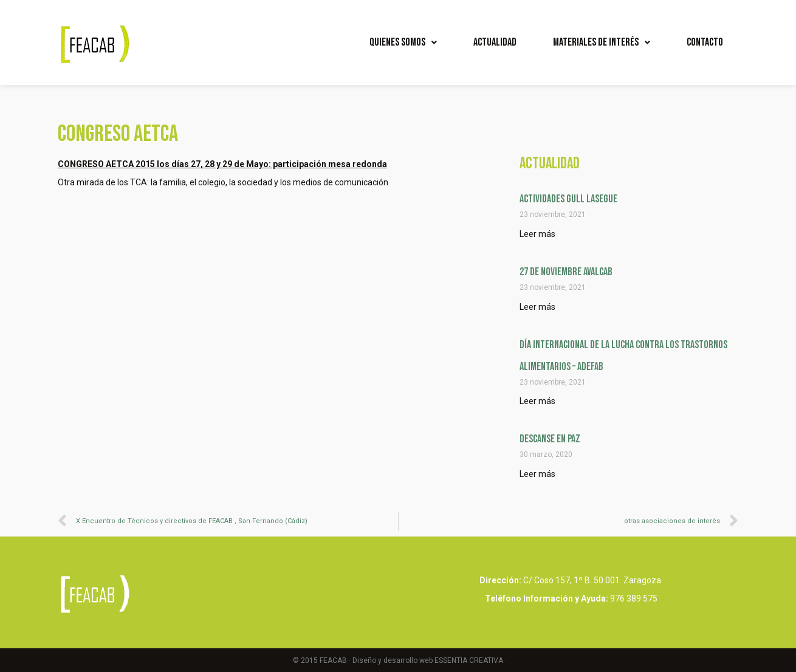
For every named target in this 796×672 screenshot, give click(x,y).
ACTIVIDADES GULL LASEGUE (568, 199)
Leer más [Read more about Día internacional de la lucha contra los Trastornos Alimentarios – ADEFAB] (537, 401)
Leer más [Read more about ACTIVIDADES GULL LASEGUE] (537, 234)
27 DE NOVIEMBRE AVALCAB (566, 272)
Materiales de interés (602, 42)
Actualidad (495, 42)
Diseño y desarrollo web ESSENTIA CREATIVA (428, 660)
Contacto (705, 42)
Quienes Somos (403, 42)
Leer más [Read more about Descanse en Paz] (537, 474)
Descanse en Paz (550, 439)
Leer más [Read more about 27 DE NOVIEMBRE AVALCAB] (537, 307)
